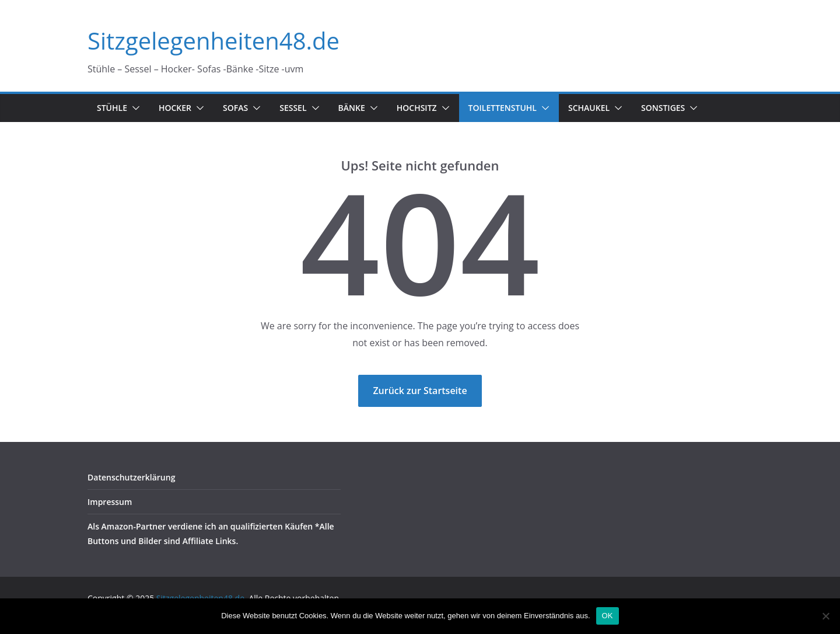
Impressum (110, 502)
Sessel (293, 108)
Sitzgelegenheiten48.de (213, 41)
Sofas (235, 108)
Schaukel (589, 108)
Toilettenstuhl (503, 108)
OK (608, 616)
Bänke (352, 108)
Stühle (112, 108)
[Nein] (825, 616)
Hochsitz (417, 108)
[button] (134, 108)
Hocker (175, 108)
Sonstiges (663, 108)
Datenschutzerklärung (131, 477)
